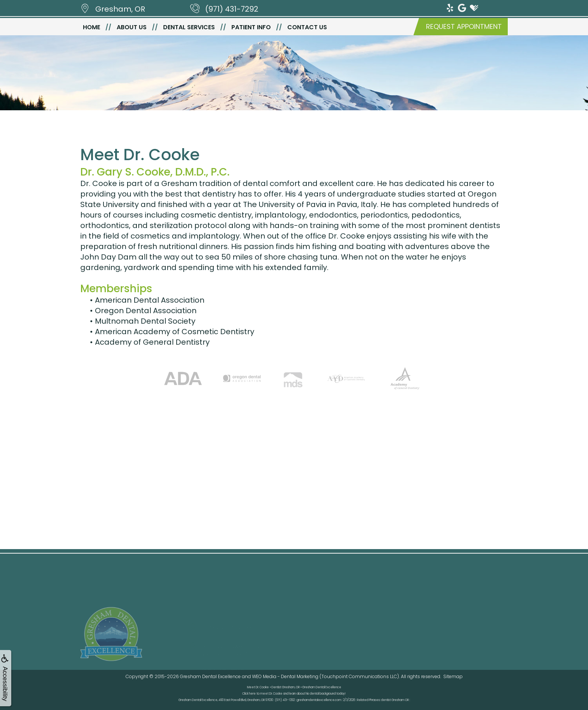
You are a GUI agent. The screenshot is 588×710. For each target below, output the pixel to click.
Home (91, 27)
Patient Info (251, 27)
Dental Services (189, 27)
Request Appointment (464, 26)
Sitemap (453, 676)
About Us (132, 27)
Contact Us (307, 27)
